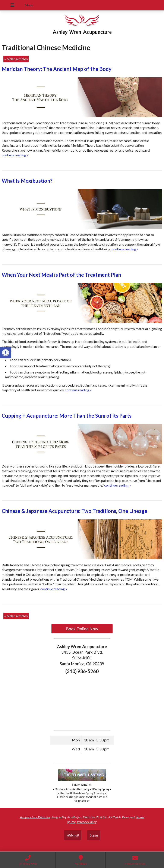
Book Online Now (82, 629)
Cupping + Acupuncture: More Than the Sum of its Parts (67, 416)
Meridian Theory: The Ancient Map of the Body (57, 69)
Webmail (73, 835)
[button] (6, 353)
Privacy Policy (87, 822)
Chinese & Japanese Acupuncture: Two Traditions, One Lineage (75, 511)
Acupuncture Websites (35, 817)
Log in (94, 835)
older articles (16, 59)
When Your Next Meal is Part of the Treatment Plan (61, 275)
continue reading (15, 155)
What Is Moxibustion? (27, 181)
